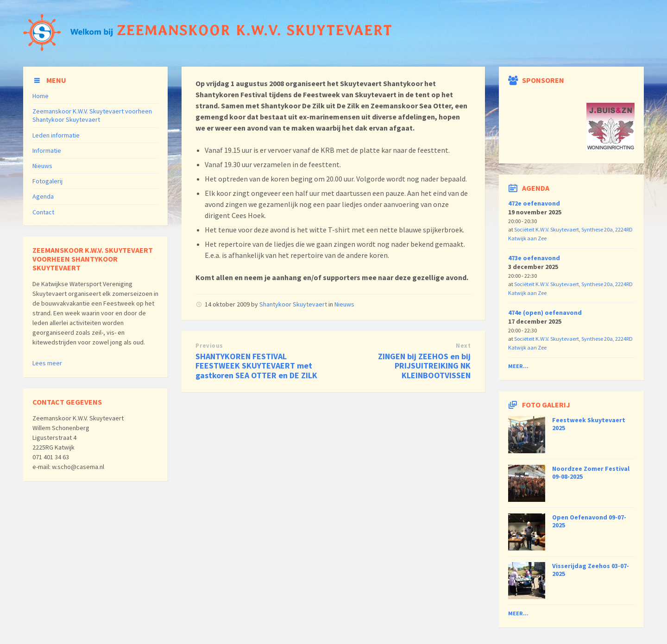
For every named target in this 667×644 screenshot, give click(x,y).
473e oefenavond (534, 258)
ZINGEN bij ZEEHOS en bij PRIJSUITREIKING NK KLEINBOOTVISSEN (424, 366)
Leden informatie (56, 135)
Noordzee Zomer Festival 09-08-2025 (591, 472)
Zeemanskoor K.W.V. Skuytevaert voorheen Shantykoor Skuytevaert (92, 115)
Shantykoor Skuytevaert (293, 304)
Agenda (43, 196)
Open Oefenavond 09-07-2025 (589, 521)
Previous (209, 346)
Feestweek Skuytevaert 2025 (589, 424)
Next (463, 346)
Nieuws (344, 304)
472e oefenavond (534, 203)
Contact (43, 212)
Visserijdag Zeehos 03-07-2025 (591, 570)
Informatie (47, 150)
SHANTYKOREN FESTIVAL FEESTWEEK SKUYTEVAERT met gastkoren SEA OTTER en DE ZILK (256, 366)
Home (41, 96)
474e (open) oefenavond (545, 313)
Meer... (518, 366)
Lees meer (47, 363)
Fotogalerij (47, 181)
